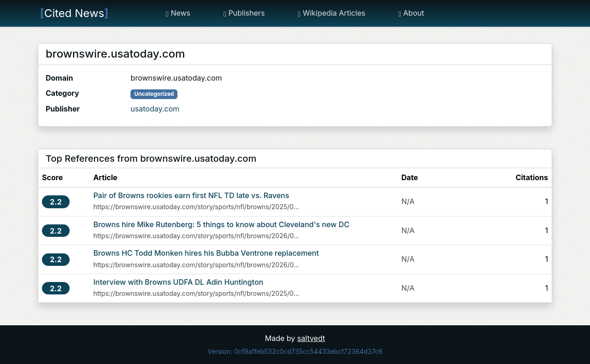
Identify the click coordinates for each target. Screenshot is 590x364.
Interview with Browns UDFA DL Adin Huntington (178, 282)
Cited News (74, 13)
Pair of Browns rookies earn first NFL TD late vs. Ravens (191, 195)
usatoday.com (155, 109)
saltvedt (311, 338)
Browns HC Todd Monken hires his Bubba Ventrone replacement (206, 253)
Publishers (244, 13)
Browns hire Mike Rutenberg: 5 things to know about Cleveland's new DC (221, 224)
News (178, 13)
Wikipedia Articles (331, 13)
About (411, 13)
